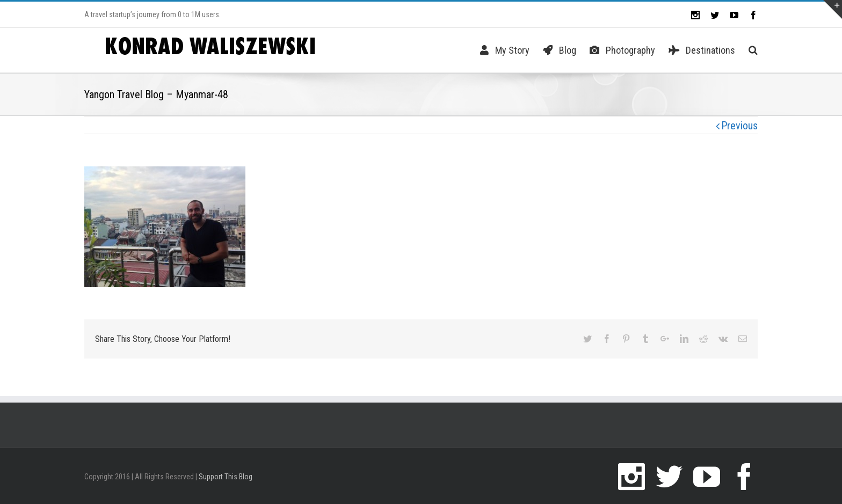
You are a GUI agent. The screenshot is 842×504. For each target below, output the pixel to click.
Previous (739, 126)
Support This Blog (226, 477)
